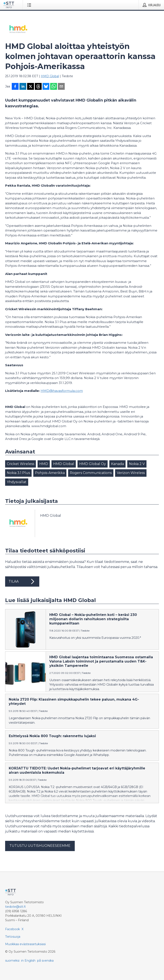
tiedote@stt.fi (15, 907)
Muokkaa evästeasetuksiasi (25, 944)
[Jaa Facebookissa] (15, 87)
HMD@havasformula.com (62, 391)
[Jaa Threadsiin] (38, 87)
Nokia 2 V (137, 464)
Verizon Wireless (131, 473)
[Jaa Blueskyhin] (46, 87)
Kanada (117, 464)
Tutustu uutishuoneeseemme (40, 846)
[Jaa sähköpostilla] (61, 87)
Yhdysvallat (17, 482)
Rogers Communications (91, 473)
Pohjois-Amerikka (50, 473)
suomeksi (12, 961)
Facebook (12, 929)
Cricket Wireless (20, 464)
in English (28, 961)
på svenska (45, 961)
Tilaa (22, 582)
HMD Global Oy (93, 464)
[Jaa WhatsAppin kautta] (54, 87)
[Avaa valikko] (30, 5)
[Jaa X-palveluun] (31, 87)
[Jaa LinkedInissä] (23, 87)
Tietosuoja (13, 937)
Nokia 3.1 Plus (18, 473)
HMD (44, 464)
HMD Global (50, 76)
